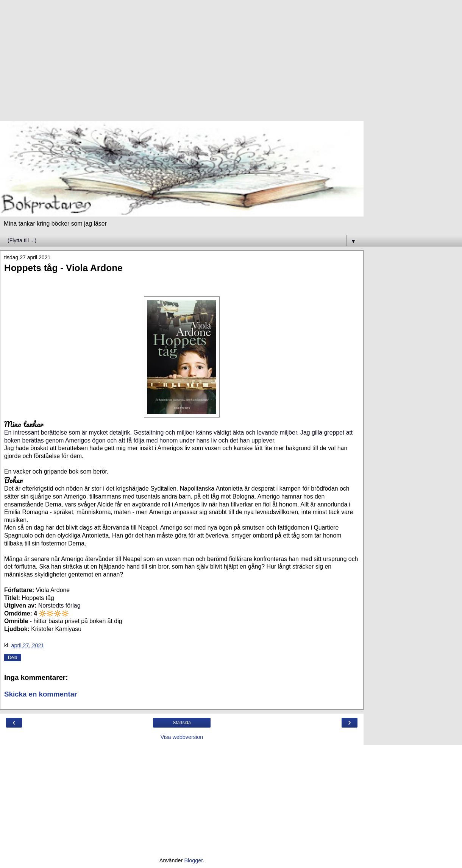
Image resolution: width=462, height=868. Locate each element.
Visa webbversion (182, 737)
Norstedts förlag (59, 605)
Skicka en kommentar (41, 694)
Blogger (193, 860)
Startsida (182, 723)
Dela (13, 658)
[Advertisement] (182, 64)
